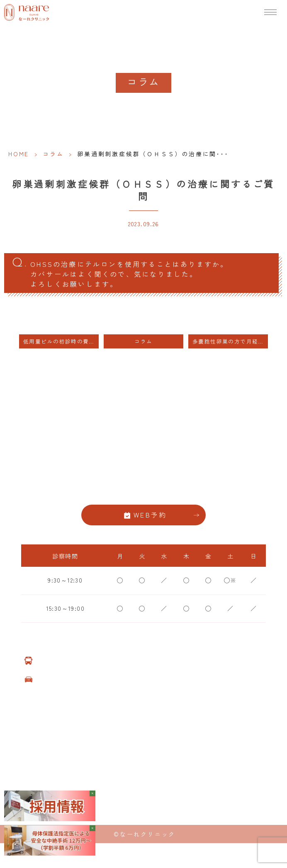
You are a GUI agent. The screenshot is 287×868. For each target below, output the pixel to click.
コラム (53, 154)
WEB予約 (150, 515)
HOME (19, 154)
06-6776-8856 (143, 488)
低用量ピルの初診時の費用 (59, 341)
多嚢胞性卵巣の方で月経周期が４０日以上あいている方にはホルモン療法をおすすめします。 (230, 341)
